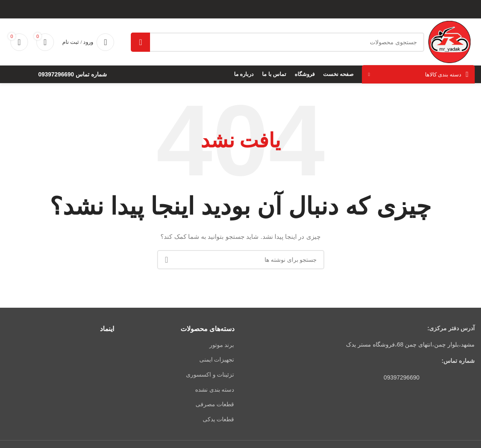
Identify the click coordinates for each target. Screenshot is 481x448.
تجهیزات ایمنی (217, 359)
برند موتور (222, 345)
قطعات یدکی (219, 419)
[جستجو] (277, 42)
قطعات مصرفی (215, 404)
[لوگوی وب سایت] (449, 41)
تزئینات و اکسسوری (210, 375)
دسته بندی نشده (215, 390)
